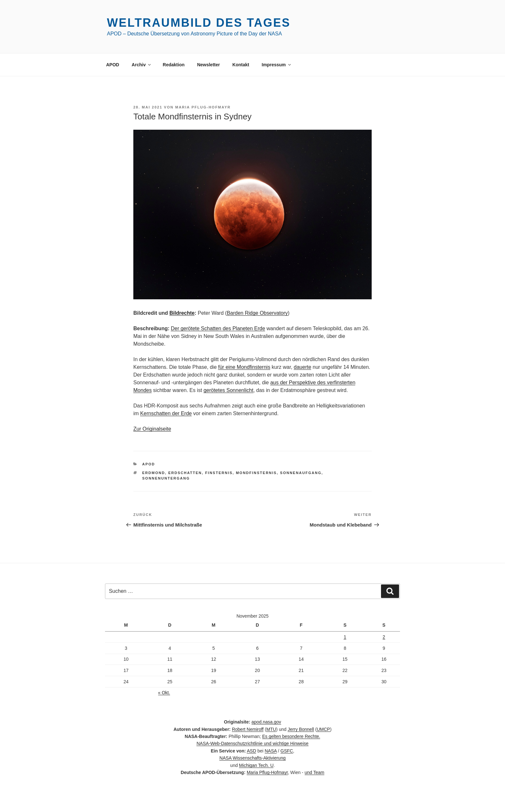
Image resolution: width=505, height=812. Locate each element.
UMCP (323, 729)
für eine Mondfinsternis (244, 367)
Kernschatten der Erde (166, 413)
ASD (251, 751)
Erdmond (154, 473)
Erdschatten (185, 473)
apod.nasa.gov (266, 722)
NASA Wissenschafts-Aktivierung (252, 758)
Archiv (142, 65)
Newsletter (209, 65)
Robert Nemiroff (248, 729)
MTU (271, 729)
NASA (271, 751)
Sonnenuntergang (166, 478)
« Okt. (164, 693)
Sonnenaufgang (301, 473)
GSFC (287, 751)
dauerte (302, 367)
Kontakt (241, 65)
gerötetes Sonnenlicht (229, 390)
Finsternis (219, 473)
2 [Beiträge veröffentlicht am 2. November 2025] (384, 637)
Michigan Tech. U (256, 765)
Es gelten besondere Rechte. (291, 736)
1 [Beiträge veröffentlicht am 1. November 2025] (345, 637)
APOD (113, 65)
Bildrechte (182, 313)
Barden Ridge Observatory (257, 313)
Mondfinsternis (256, 473)
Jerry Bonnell (301, 729)
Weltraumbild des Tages (199, 23)
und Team (314, 772)
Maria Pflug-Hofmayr (203, 107)
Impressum (277, 65)
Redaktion (174, 65)
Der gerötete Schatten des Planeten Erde (218, 328)
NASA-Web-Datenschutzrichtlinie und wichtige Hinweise (252, 743)
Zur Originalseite (152, 429)
